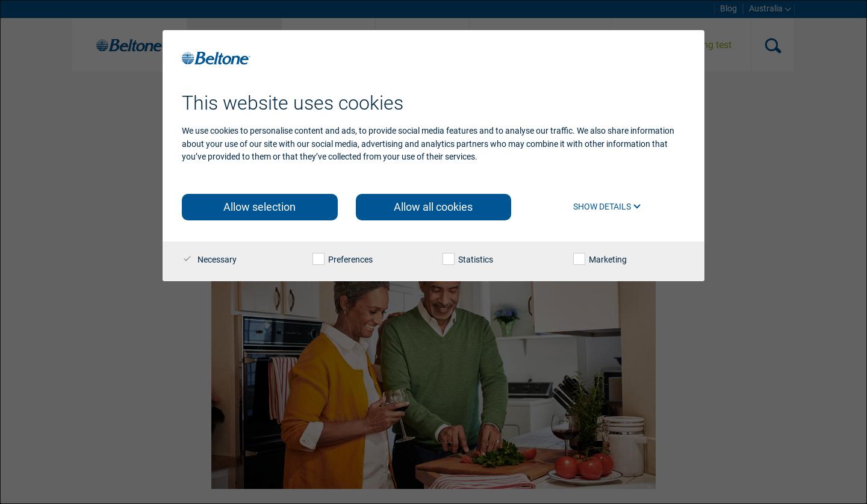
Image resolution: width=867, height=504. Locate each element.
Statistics (468, 260)
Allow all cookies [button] (433, 207)
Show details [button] (607, 207)
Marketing (600, 260)
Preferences (343, 260)
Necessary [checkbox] (209, 260)
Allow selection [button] (259, 207)
